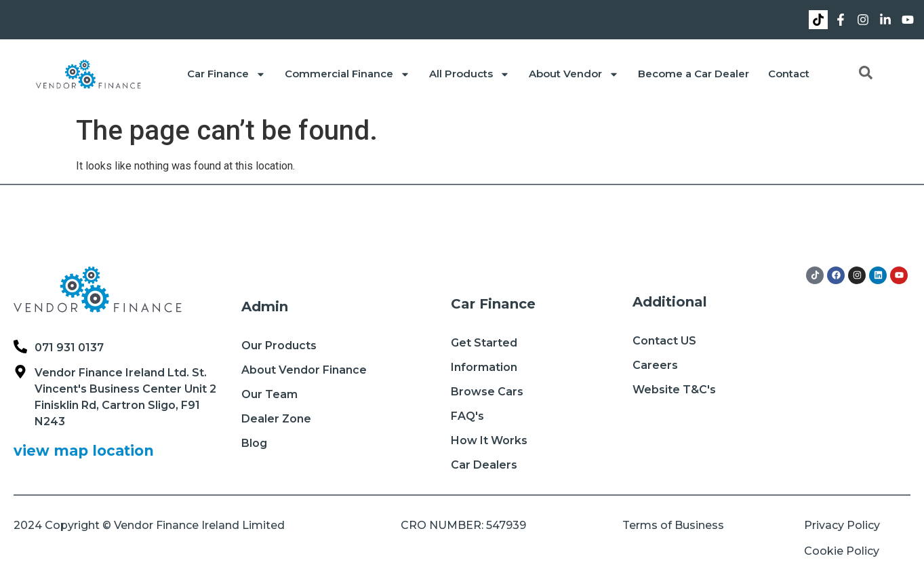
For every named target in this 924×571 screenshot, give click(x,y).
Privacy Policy (842, 525)
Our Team (269, 394)
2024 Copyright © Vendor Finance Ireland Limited (149, 525)
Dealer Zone (276, 419)
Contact (789, 74)
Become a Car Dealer (694, 74)
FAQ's (467, 416)
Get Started (484, 343)
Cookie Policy (842, 551)
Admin (265, 307)
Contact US (664, 341)
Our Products (279, 346)
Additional (670, 302)
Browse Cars (487, 392)
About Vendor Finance (304, 370)
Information (484, 367)
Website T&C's (674, 390)
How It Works (489, 440)
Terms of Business (673, 525)
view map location (84, 451)
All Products (469, 74)
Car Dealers (484, 465)
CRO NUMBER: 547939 (463, 525)
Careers (655, 365)
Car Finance (226, 74)
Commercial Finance (347, 74)
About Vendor (574, 74)
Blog (254, 443)
